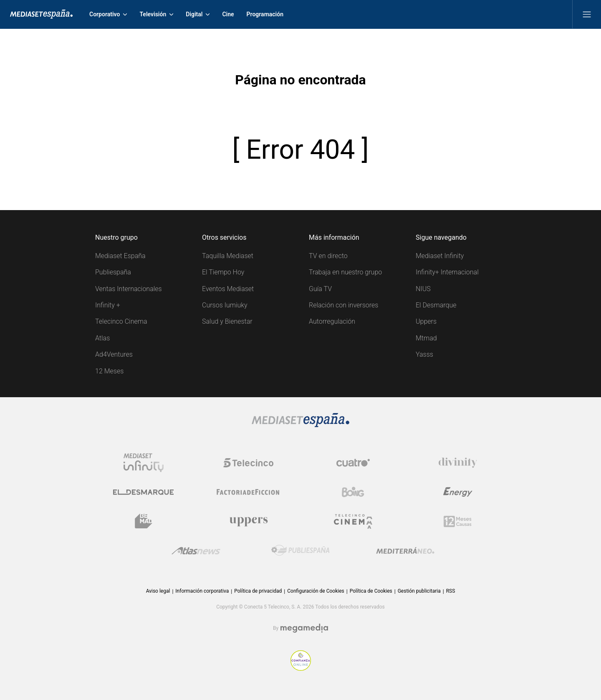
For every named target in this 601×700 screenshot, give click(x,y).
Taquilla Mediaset (228, 256)
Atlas (102, 338)
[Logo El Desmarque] (143, 492)
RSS (451, 591)
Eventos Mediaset (228, 289)
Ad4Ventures (114, 354)
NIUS (423, 289)
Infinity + (108, 305)
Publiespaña (113, 272)
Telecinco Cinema (121, 321)
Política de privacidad (258, 591)
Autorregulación (332, 321)
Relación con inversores (343, 305)
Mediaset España (120, 256)
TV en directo (328, 256)
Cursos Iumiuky (225, 305)
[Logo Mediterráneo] (405, 550)
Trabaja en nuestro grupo (345, 272)
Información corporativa (202, 591)
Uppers (426, 321)
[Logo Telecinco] (248, 463)
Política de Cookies (371, 591)
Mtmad (426, 338)
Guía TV (320, 289)
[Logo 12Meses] (458, 521)
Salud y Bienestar (227, 321)
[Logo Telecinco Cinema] (353, 521)
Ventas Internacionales (129, 289)
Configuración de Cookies (316, 591)
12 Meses (109, 371)
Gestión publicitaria (419, 591)
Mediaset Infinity (440, 256)
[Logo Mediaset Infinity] (144, 463)
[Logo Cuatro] (353, 463)
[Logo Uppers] (248, 521)
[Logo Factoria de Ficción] (248, 492)
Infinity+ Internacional (447, 272)
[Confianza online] (301, 668)
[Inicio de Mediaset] (41, 14)
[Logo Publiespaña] (300, 550)
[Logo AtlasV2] (196, 551)
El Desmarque (436, 305)
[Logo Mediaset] (300, 425)
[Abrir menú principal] (587, 14)
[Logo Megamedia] (304, 628)
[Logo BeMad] (144, 521)
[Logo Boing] (353, 492)
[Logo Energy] (458, 492)
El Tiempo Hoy (223, 272)
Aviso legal (158, 591)
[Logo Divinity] (458, 463)
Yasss (424, 354)
